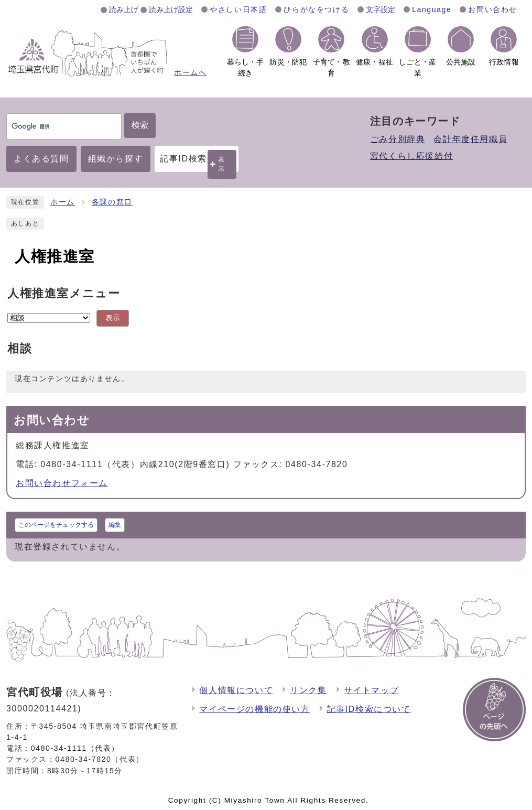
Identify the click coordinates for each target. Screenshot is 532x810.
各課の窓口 (112, 202)
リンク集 (308, 690)
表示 (222, 164)
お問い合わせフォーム (62, 483)
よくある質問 (41, 159)
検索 (140, 125)
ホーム (63, 202)
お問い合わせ (493, 9)
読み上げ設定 (171, 9)
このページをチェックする (56, 525)
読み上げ (124, 9)
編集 (115, 525)
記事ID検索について (369, 709)
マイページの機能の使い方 (254, 709)
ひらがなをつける (316, 9)
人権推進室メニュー (64, 293)
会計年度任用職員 (470, 139)
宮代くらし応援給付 (411, 156)
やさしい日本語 (238, 9)
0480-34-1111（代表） (75, 748)
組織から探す (116, 159)
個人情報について (236, 690)
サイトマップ (372, 690)
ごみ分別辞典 (398, 139)
